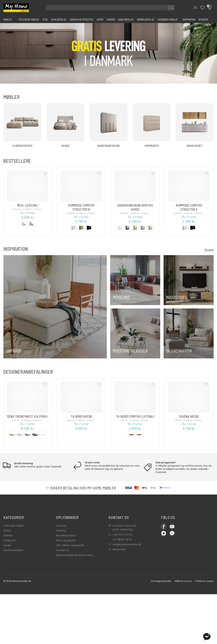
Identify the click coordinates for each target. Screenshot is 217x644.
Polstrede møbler (14, 526)
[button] (195, 8)
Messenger (117, 549)
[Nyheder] (203, 19)
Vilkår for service (183, 581)
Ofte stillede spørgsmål (70, 545)
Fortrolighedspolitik (161, 581)
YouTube (172, 527)
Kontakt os (62, 550)
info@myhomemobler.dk (125, 544)
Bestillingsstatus (66, 535)
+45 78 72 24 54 (120, 535)
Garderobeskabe (13, 550)
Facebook (164, 527)
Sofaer (7, 530)
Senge (7, 545)
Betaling (61, 530)
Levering (61, 526)
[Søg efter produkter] (110, 8)
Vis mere (209, 250)
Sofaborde (10, 540)
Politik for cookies (204, 581)
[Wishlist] (202, 8)
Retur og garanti (66, 540)
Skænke (8, 535)
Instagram (164, 533)
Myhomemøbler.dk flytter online (74, 555)
